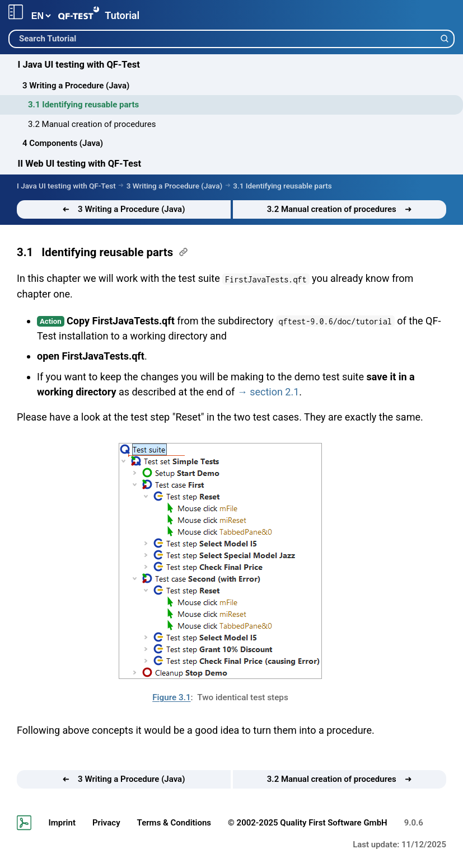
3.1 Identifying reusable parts (83, 105)
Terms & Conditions (174, 823)
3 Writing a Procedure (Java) (76, 86)
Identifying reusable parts (107, 252)
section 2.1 (274, 392)
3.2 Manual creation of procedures (92, 124)
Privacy (106, 823)
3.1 (25, 252)
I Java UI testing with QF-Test (79, 65)
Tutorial (122, 15)
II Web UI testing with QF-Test (80, 164)
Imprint (62, 823)
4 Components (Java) (63, 143)
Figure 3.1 (171, 697)
